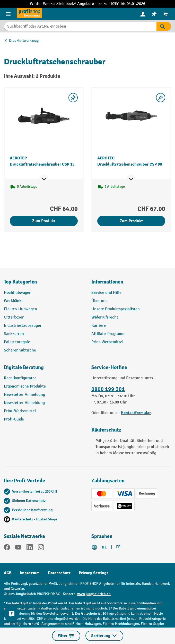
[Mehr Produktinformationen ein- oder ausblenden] (44, 179)
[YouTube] (18, 548)
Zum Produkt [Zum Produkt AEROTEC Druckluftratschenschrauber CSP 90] (131, 221)
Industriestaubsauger (23, 326)
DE (104, 547)
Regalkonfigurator (20, 378)
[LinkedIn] (30, 548)
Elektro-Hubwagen (20, 309)
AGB (8, 573)
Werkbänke (14, 301)
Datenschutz (59, 573)
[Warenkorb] (165, 14)
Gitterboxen (14, 317)
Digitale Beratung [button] (24, 367)
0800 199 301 (108, 389)
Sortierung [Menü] (104, 636)
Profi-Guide (14, 419)
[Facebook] (7, 548)
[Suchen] (164, 26)
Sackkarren (14, 334)
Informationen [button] (107, 282)
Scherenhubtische (20, 350)
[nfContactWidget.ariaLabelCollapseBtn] (12, 614)
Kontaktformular (136, 413)
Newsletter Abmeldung (24, 403)
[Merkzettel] (154, 14)
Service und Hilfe (106, 293)
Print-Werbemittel (107, 342)
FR (118, 547)
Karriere (99, 326)
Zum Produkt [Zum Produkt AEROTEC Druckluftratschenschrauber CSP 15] (44, 221)
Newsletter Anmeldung (24, 395)
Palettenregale (17, 342)
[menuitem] (143, 14)
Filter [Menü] (66, 636)
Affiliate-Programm (108, 334)
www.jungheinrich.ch (94, 594)
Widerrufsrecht (105, 317)
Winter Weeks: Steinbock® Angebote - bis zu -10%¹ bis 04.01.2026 (87, 4)
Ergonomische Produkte (25, 386)
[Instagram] (41, 548)
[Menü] (8, 14)
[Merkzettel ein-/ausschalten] (73, 98)
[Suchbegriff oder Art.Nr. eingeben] (80, 26)
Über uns (99, 301)
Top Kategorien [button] (20, 282)
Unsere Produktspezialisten (116, 309)
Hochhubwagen (18, 293)
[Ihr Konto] (143, 14)
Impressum (30, 573)
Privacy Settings (94, 573)
